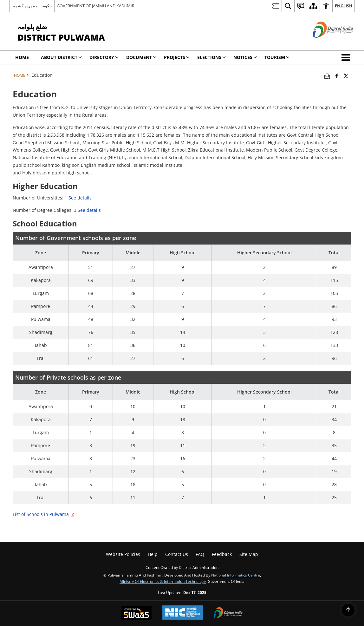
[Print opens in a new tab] (327, 76)
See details (80, 198)
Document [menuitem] (141, 57)
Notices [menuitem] (245, 57)
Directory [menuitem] (104, 57)
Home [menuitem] (22, 57)
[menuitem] (275, 6)
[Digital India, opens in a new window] (228, 613)
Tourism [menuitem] (277, 57)
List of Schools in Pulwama (44, 514)
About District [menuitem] (61, 57)
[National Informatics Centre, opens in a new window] (183, 613)
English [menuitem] (344, 6)
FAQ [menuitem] (200, 554)
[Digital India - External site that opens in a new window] (325, 43)
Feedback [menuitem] (222, 554)
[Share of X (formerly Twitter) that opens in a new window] (346, 76)
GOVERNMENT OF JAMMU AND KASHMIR (96, 6)
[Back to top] (348, 610)
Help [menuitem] (153, 554)
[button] (347, 57)
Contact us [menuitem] (177, 554)
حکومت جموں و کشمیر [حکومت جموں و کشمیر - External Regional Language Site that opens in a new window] (32, 6)
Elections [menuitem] (211, 57)
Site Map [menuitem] (249, 554)
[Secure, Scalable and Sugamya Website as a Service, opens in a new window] (136, 613)
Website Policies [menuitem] (123, 554)
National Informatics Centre (236, 575)
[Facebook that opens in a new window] (337, 76)
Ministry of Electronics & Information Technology (163, 581)
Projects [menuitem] (177, 57)
